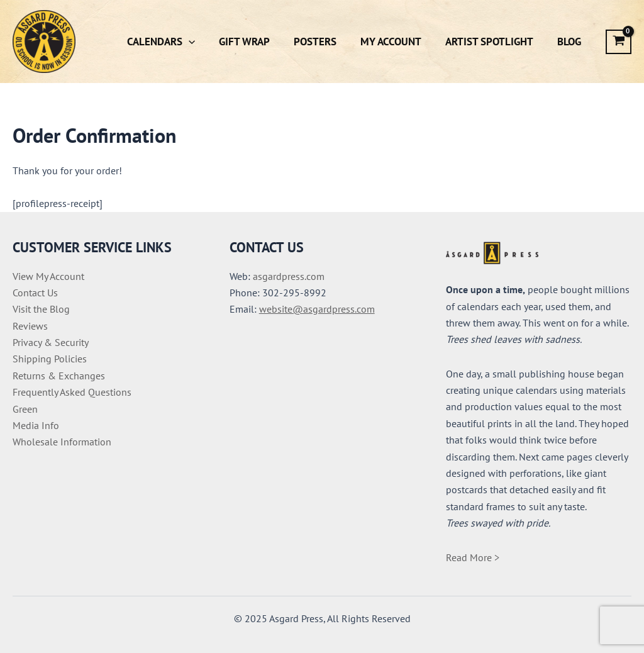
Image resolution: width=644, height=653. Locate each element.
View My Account (48, 276)
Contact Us (35, 293)
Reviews (30, 326)
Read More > (473, 557)
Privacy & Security (51, 342)
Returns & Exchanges (59, 376)
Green (25, 409)
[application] (203, 42)
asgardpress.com (289, 276)
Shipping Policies (50, 359)
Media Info (36, 425)
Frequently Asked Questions (72, 392)
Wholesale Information (62, 442)
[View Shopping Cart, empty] (619, 42)
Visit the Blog (41, 309)
